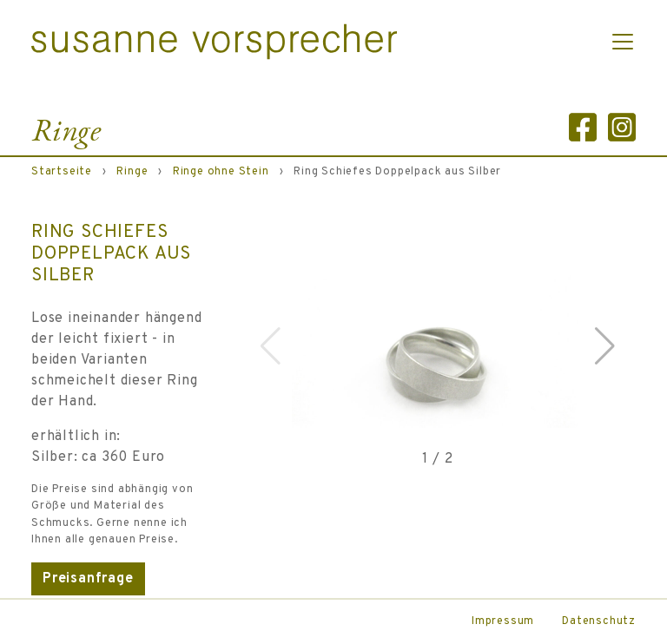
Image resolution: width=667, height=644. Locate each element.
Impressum (503, 621)
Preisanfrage (88, 579)
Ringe (132, 172)
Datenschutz (599, 621)
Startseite (62, 172)
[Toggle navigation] (623, 42)
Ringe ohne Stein (221, 172)
